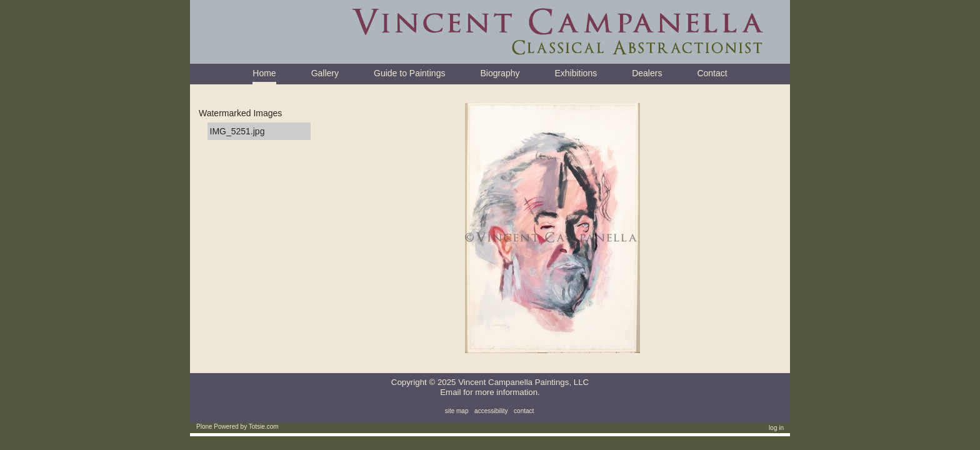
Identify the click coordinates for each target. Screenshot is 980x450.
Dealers (647, 73)
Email (450, 392)
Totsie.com (264, 427)
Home (264, 73)
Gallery (325, 73)
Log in (776, 428)
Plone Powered (217, 427)
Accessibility (491, 411)
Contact (712, 73)
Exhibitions (576, 73)
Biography (500, 73)
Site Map (457, 411)
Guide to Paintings (409, 73)
